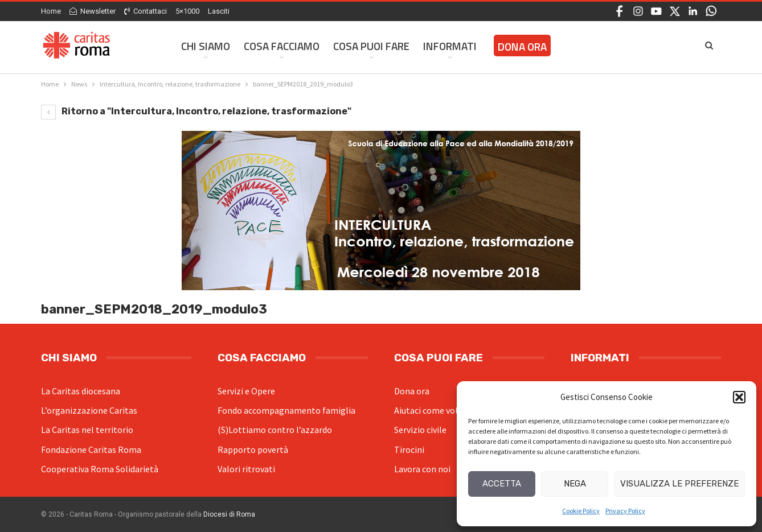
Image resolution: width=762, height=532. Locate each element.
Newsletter (93, 11)
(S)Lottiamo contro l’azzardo (275, 430)
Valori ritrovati (246, 469)
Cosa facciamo (282, 46)
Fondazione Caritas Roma (91, 449)
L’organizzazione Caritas (89, 410)
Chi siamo (206, 46)
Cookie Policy (581, 511)
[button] (739, 397)
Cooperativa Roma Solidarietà (100, 469)
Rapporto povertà (253, 449)
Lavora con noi (422, 469)
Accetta (502, 484)
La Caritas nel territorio (87, 430)
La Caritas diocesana (81, 391)
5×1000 (187, 11)
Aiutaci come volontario (441, 410)
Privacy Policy (625, 511)
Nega (575, 484)
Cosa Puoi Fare (371, 46)
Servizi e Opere (246, 391)
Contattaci (146, 11)
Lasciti (219, 11)
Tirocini (409, 449)
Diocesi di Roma (229, 514)
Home (51, 11)
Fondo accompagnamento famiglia (286, 410)
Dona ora (412, 391)
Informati (450, 46)
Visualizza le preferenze (679, 484)
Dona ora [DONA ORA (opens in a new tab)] (522, 46)
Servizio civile (420, 430)
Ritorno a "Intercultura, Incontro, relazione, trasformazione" (196, 111)
